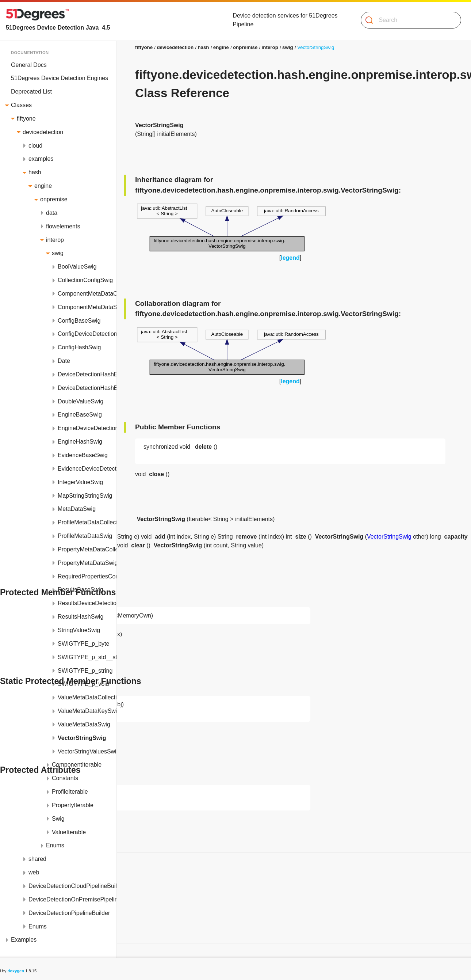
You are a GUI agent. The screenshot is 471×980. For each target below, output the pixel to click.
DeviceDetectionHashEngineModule (87, 374)
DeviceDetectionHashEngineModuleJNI (87, 388)
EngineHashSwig (80, 442)
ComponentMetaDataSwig (87, 307)
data (52, 213)
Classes (21, 105)
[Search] (408, 20)
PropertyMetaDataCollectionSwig (87, 549)
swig (58, 253)
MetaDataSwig (77, 509)
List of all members (33, 930)
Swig (58, 819)
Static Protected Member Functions (54, 903)
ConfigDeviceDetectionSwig (87, 334)
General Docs (29, 65)
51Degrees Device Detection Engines (60, 78)
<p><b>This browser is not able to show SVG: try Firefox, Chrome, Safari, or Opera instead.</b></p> (231, 228)
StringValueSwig (79, 630)
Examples (24, 940)
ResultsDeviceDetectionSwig (87, 603)
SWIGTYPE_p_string (85, 671)
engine (43, 186)
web (34, 872)
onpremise (54, 199)
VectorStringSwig (82, 738)
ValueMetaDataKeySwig (87, 711)
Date (64, 361)
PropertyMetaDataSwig (87, 563)
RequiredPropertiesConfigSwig (87, 576)
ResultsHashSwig (81, 617)
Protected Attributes (34, 917)
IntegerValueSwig (80, 482)
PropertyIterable (73, 805)
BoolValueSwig (77, 267)
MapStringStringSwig (85, 496)
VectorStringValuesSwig (87, 751)
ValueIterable (69, 832)
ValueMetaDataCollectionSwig (87, 697)
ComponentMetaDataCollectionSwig (87, 294)
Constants (65, 778)
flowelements (63, 226)
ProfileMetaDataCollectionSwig (87, 522)
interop (55, 240)
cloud (35, 146)
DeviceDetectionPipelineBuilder (69, 913)
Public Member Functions (41, 876)
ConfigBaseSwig (79, 321)
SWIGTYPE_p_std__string (87, 657)
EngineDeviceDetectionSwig (87, 428)
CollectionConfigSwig (85, 280)
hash (35, 172)
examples (41, 159)
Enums (55, 845)
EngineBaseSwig (80, 415)
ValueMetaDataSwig (84, 724)
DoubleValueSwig (81, 401)
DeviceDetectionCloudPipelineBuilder (72, 886)
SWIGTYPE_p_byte (83, 644)
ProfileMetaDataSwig (85, 536)
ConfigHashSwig (79, 347)
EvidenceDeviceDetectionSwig (87, 469)
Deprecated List (31, 92)
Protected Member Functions (46, 890)
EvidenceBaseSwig (83, 455)
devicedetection (43, 132)
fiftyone (26, 119)
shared (37, 859)
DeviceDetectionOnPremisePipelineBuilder (72, 899)
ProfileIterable (70, 792)
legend (290, 258)
